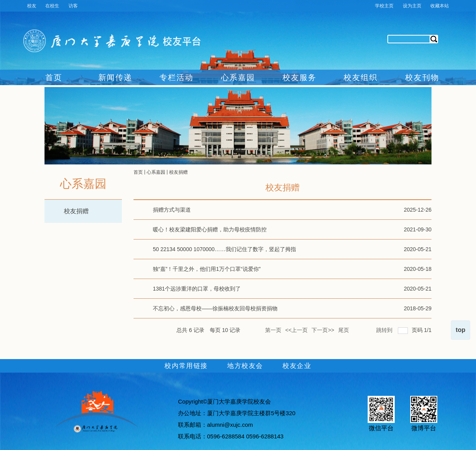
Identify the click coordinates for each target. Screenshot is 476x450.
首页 (54, 77)
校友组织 (361, 77)
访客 (73, 6)
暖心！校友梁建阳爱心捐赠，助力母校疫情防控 (210, 229)
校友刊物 (422, 77)
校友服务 (300, 77)
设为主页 (412, 6)
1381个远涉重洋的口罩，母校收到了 (197, 289)
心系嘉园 (238, 77)
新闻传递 (115, 77)
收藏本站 (440, 6)
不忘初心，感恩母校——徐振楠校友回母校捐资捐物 (215, 308)
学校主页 (384, 6)
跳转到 (385, 329)
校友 (32, 6)
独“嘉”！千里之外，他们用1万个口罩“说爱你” (207, 269)
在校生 (52, 6)
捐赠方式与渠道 (172, 210)
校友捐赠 (76, 211)
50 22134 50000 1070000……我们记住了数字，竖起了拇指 (224, 249)
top (461, 330)
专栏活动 (176, 77)
